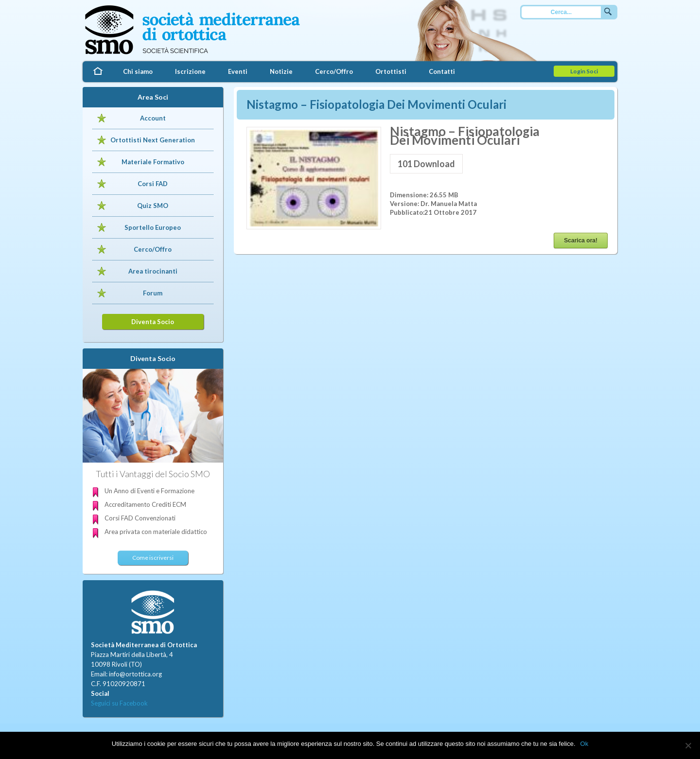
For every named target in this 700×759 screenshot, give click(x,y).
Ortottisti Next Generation (153, 140)
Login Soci (584, 71)
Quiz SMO (153, 206)
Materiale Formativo (153, 162)
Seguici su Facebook (119, 703)
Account (153, 118)
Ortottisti (391, 71)
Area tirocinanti (153, 271)
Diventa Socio (153, 322)
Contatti (442, 71)
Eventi (238, 71)
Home (97, 72)
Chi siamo (138, 71)
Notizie (281, 71)
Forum (153, 293)
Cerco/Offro (334, 71)
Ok (585, 744)
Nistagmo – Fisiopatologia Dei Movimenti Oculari (376, 104)
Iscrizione (190, 71)
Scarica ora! (581, 241)
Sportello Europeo (153, 227)
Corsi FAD (153, 184)
